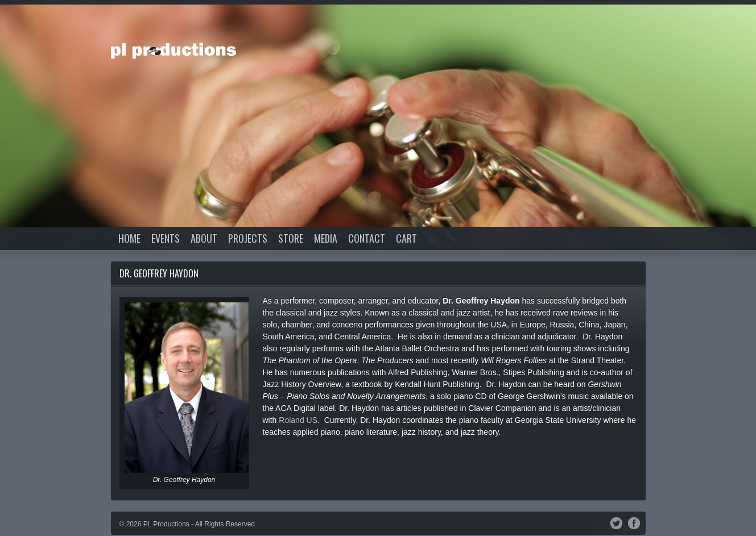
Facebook (634, 522)
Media (326, 238)
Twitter (616, 522)
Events (166, 238)
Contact (367, 238)
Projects (248, 238)
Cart (406, 238)
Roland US (298, 420)
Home (129, 238)
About (204, 238)
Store (291, 238)
